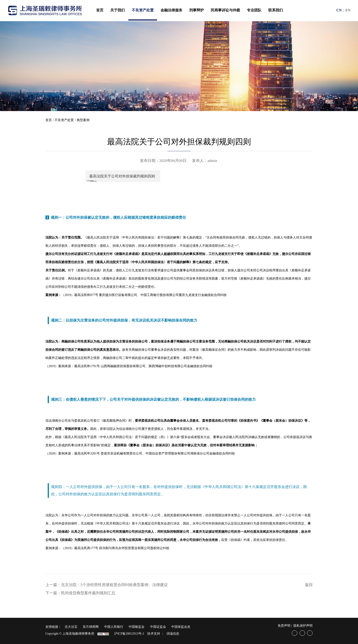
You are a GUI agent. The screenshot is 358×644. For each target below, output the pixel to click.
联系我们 (276, 10)
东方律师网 (91, 627)
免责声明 (284, 626)
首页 (100, 10)
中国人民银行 (114, 627)
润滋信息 (173, 634)
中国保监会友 (181, 627)
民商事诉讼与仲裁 (225, 10)
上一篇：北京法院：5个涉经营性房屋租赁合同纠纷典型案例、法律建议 (107, 585)
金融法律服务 (171, 10)
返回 (309, 585)
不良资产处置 (143, 10)
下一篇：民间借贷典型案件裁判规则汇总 (80, 593)
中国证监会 (158, 627)
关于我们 (118, 10)
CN (339, 10)
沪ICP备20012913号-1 (129, 634)
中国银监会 (137, 627)
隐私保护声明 (303, 626)
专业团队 (254, 10)
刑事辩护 (197, 10)
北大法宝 (71, 627)
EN (348, 10)
